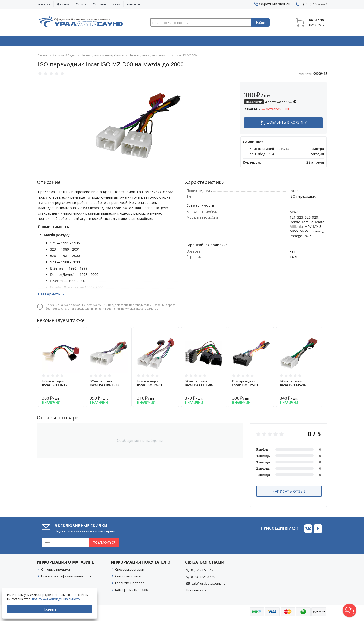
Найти (261, 22)
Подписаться (104, 544)
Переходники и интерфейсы (100, 57)
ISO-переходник (61, 385)
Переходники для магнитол (142, 57)
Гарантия (44, 4)
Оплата (81, 4)
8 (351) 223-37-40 (203, 578)
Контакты (133, 4)
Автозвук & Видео (65, 42)
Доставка (63, 4)
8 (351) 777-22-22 (203, 571)
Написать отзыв (289, 493)
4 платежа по (270, 103)
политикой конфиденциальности (57, 599)
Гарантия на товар (130, 584)
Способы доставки (130, 571)
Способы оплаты (128, 578)
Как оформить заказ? (132, 591)
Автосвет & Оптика (242, 42)
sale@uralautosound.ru (209, 585)
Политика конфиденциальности (66, 578)
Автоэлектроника (183, 42)
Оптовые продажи (107, 4)
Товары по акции (300, 42)
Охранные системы (124, 42)
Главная (43, 57)
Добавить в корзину (287, 124)
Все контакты (197, 592)
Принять (50, 609)
